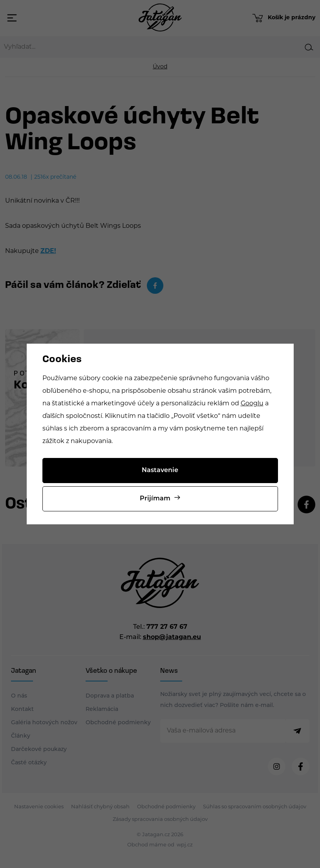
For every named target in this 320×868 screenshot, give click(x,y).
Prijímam (155, 499)
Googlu (252, 404)
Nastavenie (160, 471)
